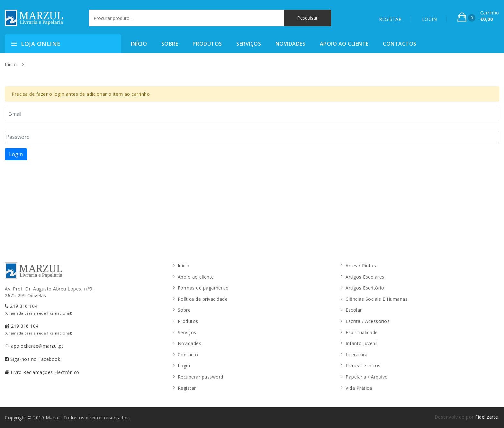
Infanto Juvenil (362, 343)
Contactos (400, 44)
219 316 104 (39, 309)
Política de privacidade (203, 299)
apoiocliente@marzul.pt (34, 346)
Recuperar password (201, 377)
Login (16, 154)
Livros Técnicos (363, 366)
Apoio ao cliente (344, 44)
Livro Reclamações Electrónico (42, 372)
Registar (187, 388)
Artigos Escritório (365, 288)
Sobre (170, 44)
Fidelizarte (487, 417)
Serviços (249, 44)
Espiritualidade (362, 332)
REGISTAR (390, 19)
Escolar (354, 310)
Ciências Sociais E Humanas (377, 299)
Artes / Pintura (362, 266)
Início (139, 44)
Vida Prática (359, 388)
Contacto (188, 355)
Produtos (207, 44)
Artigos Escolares (365, 277)
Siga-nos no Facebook (32, 359)
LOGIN (430, 19)
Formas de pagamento (203, 288)
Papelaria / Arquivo (367, 377)
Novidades (291, 44)
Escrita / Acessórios (368, 321)
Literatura (356, 355)
